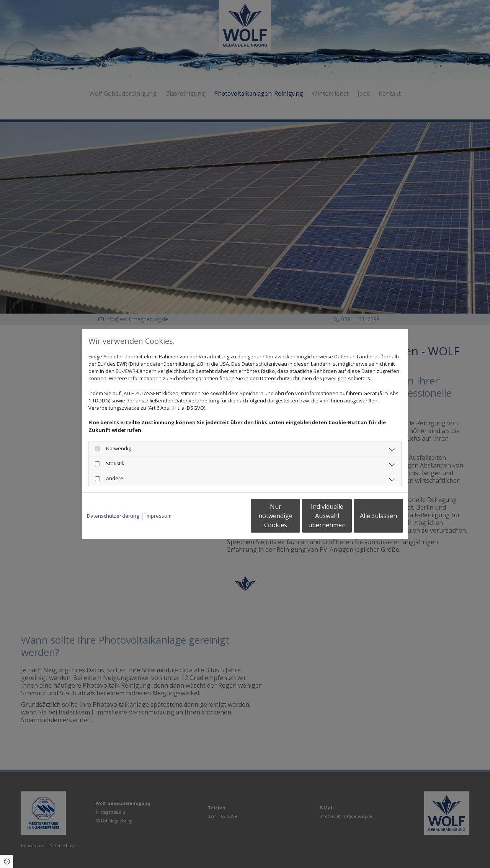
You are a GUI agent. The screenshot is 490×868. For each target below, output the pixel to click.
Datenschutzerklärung (113, 516)
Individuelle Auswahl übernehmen (295, 516)
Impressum (158, 516)
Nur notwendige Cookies (222, 516)
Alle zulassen (368, 516)
